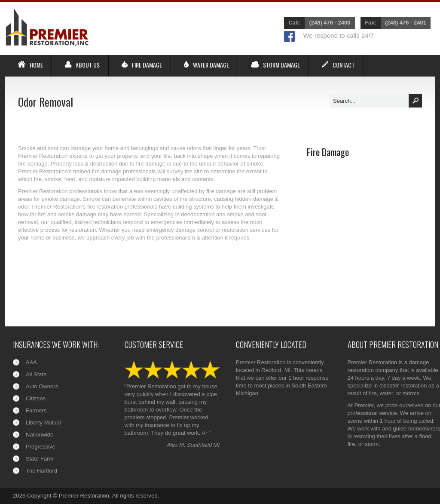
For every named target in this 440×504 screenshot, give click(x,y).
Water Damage (211, 65)
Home (36, 65)
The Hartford (41, 471)
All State (36, 374)
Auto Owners (42, 386)
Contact (344, 65)
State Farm (40, 459)
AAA (31, 362)
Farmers (36, 410)
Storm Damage (281, 65)
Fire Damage (147, 65)
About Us (88, 65)
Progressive (41, 447)
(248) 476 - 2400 (330, 23)
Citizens (36, 398)
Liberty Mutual (43, 423)
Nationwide (40, 435)
